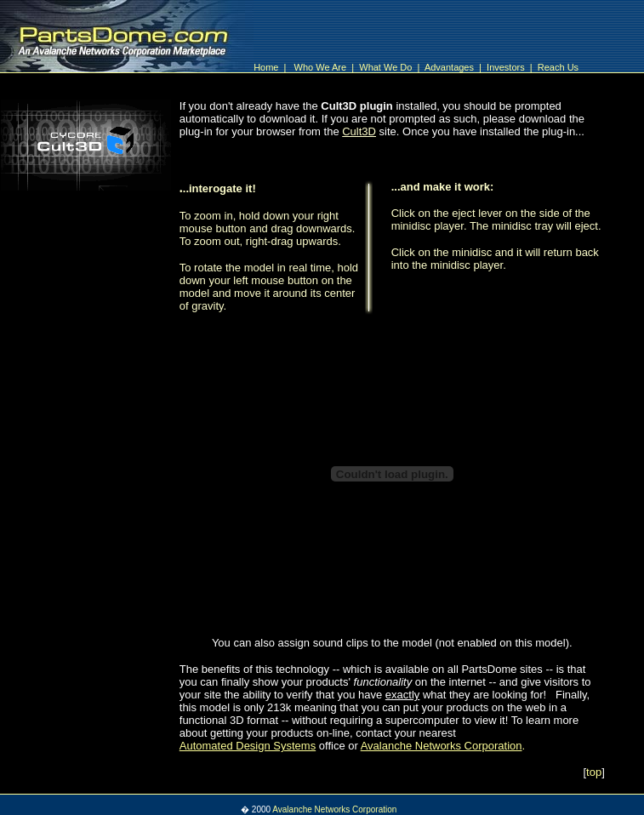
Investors (507, 67)
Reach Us (558, 67)
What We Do (387, 67)
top (594, 772)
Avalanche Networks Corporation (334, 809)
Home (266, 67)
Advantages (450, 67)
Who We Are (323, 67)
